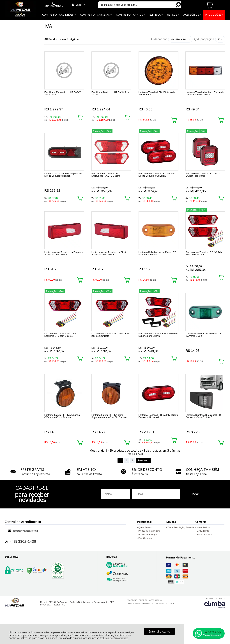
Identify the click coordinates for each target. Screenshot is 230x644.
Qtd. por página (204, 39)
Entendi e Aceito (159, 631)
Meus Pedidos (204, 547)
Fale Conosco (145, 558)
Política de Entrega (147, 555)
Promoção (98, 135)
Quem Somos (145, 547)
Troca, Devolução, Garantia (181, 547)
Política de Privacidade (114, 638)
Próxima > (143, 480)
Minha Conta (203, 551)
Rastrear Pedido (205, 555)
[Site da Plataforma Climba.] (215, 623)
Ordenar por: (159, 39)
